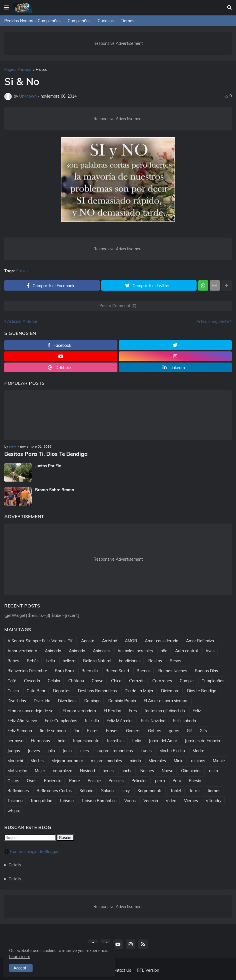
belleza (69, 660)
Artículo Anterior (22, 321)
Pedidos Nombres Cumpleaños (32, 21)
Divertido (42, 700)
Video (171, 800)
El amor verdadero (79, 710)
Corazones (162, 680)
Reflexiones (18, 790)
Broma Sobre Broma (55, 490)
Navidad (87, 770)
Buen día (90, 670)
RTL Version (148, 970)
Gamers (133, 730)
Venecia (151, 800)
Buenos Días (206, 670)
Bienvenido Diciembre (27, 670)
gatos (174, 730)
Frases (41, 69)
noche (127, 770)
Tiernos (128, 21)
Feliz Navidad (153, 720)
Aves (210, 650)
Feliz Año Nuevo (22, 720)
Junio (67, 750)
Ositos (13, 780)
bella (51, 660)
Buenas (144, 670)
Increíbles (116, 740)
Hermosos (41, 740)
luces (84, 750)
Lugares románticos (115, 750)
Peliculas (139, 780)
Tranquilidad (41, 800)
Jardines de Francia (202, 740)
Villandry (214, 800)
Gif (189, 730)
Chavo (98, 680)
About (99, 970)
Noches (147, 770)
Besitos (155, 660)
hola (62, 740)
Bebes (13, 660)
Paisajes (116, 780)
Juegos (14, 750)
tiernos (214, 790)
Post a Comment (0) (118, 306)
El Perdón (112, 710)
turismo (67, 800)
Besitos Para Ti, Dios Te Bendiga (44, 454)
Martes (37, 760)
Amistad (110, 640)
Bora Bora (64, 670)
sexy (126, 790)
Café (12, 680)
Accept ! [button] (22, 967)
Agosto (88, 640)
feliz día (92, 720)
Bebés (33, 660)
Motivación (17, 770)
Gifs (203, 730)
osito (214, 770)
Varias (130, 800)
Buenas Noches (173, 670)
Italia (137, 740)
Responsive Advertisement (118, 43)
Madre (198, 750)
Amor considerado (162, 640)
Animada (53, 650)
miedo (135, 760)
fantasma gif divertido (165, 710)
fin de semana (53, 730)
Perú (177, 780)
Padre (75, 780)
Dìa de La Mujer (139, 690)
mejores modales (106, 760)
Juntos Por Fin (48, 466)
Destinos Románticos (97, 690)
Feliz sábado (185, 720)
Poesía (195, 780)
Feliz (197, 710)
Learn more (52, 956)
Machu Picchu (172, 750)
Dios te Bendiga (202, 690)
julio (51, 750)
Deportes (62, 690)
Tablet (176, 790)
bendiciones (130, 660)
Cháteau (76, 680)
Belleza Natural (97, 660)
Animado (77, 650)
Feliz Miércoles (120, 720)
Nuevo (168, 770)
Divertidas (17, 700)
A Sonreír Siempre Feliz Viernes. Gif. (40, 640)
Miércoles (157, 760)
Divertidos (67, 700)
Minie (179, 760)
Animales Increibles (135, 650)
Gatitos (155, 730)
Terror (195, 790)
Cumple (187, 680)
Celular (54, 680)
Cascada (32, 680)
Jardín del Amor (163, 740)
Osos (32, 780)
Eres (133, 710)
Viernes (191, 800)
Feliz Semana (20, 730)
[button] (7, 8)
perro (160, 780)
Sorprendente (150, 790)
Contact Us (121, 970)
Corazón (137, 680)
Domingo (92, 700)
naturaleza (63, 770)
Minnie (219, 760)
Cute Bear (36, 690)
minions (198, 760)
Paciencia (53, 780)
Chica (116, 680)
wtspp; (14, 810)
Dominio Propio (122, 700)
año (164, 650)
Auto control (186, 650)
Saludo (107, 790)
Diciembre (170, 690)
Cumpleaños (79, 21)
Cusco (13, 690)
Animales (101, 650)
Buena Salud (117, 670)
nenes (108, 770)
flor (76, 730)
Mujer (40, 770)
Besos (175, 660)
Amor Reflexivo (200, 640)
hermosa (15, 740)
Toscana (15, 800)
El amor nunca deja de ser (31, 710)
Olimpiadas (191, 770)
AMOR (131, 640)
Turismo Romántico (99, 800)
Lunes (146, 750)
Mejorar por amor (67, 760)
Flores (93, 730)
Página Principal (18, 69)
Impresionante (86, 740)
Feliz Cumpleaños (61, 720)
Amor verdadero (22, 650)
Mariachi (15, 760)
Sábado (86, 790)
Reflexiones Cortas (54, 790)
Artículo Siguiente (213, 321)
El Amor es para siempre (166, 700)
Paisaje (94, 780)
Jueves (34, 750)
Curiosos (106, 21)
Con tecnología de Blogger (31, 851)
